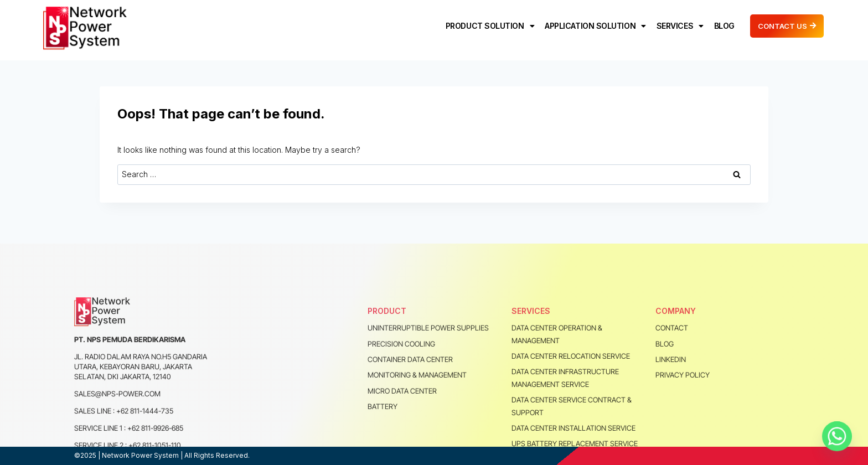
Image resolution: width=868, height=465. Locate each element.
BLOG (724, 26)
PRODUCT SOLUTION (490, 26)
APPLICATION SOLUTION (595, 26)
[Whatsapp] (837, 436)
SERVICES (680, 26)
